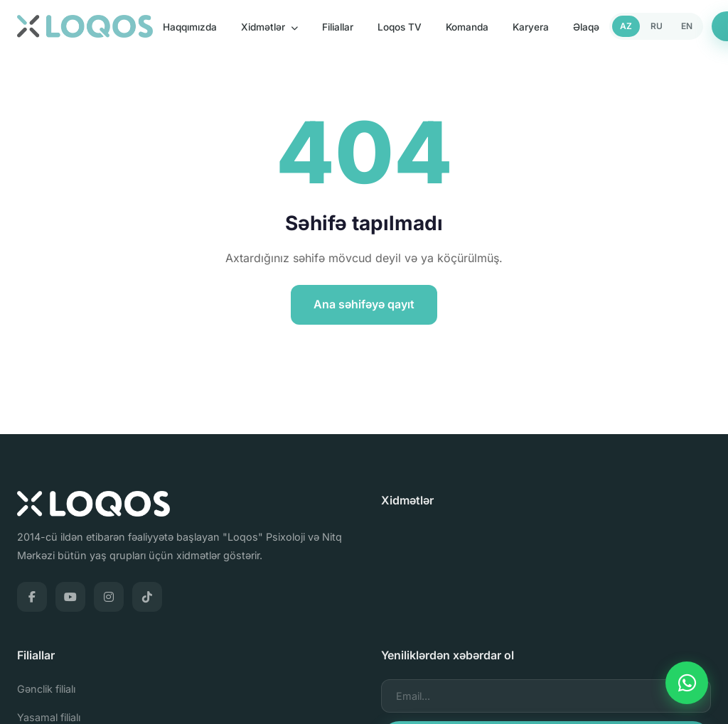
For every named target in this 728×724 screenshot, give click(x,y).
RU (657, 26)
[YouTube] (70, 597)
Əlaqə (586, 27)
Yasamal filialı (49, 717)
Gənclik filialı (46, 689)
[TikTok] (147, 597)
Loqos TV (400, 27)
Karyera (531, 27)
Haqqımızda (190, 27)
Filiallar (338, 27)
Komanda (467, 27)
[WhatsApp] (687, 683)
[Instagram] (109, 597)
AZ (626, 26)
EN (687, 26)
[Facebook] (32, 597)
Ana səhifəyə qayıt (364, 304)
